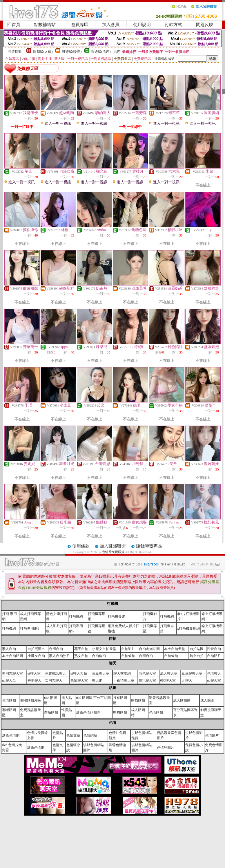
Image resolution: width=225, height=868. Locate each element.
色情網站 (90, 735)
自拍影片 (128, 649)
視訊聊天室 (147, 680)
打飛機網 (167, 616)
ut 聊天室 (214, 680)
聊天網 (97, 680)
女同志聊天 (54, 680)
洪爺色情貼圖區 (88, 713)
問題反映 (205, 25)
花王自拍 (81, 649)
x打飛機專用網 (188, 629)
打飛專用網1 (30, 629)
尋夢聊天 (35, 680)
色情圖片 (212, 735)
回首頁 (14, 25)
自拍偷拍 (99, 656)
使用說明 (142, 25)
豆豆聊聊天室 (192, 673)
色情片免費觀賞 (114, 552)
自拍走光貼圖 (149, 649)
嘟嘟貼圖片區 (30, 700)
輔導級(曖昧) (72, 52)
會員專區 (80, 25)
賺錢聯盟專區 (149, 546)
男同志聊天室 (12, 673)
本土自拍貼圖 (12, 656)
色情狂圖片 (166, 748)
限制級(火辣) (43, 52)
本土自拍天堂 (175, 649)
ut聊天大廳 (79, 673)
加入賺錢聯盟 (113, 546)
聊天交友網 (122, 673)
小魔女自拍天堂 (104, 649)
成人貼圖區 (182, 700)
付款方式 (173, 25)
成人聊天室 (169, 673)
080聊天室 (168, 680)
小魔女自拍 (36, 656)
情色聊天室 (147, 673)
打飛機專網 (117, 616)
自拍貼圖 (197, 649)
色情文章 (73, 735)
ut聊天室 (34, 673)
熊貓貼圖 (138, 700)
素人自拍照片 (59, 656)
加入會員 (111, 25)
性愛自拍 (214, 649)
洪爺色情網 (11, 735)
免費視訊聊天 (55, 673)
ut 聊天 (187, 680)
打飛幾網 (76, 616)
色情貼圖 (9, 700)
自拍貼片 (214, 656)
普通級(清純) (101, 52)
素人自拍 (9, 649)
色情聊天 (214, 673)
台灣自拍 (56, 649)
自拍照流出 (36, 649)
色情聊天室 (79, 680)
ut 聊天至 (9, 680)
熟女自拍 (81, 656)
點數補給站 (45, 25)
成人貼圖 (207, 700)
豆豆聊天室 (101, 673)
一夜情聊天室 (124, 680)
